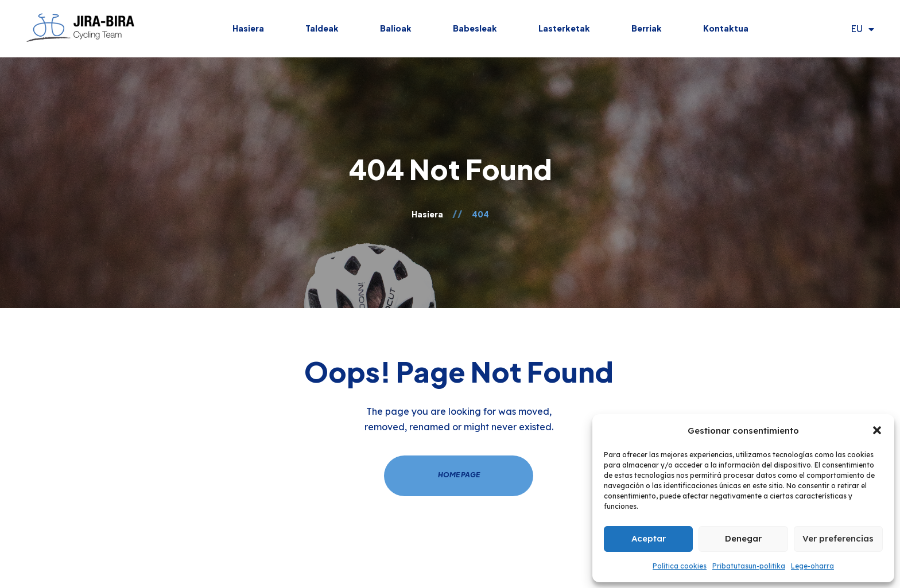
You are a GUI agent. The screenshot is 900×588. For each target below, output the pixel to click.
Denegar (743, 538)
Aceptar (649, 538)
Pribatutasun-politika (749, 566)
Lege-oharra (812, 566)
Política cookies (680, 566)
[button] (877, 430)
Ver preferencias (838, 538)
